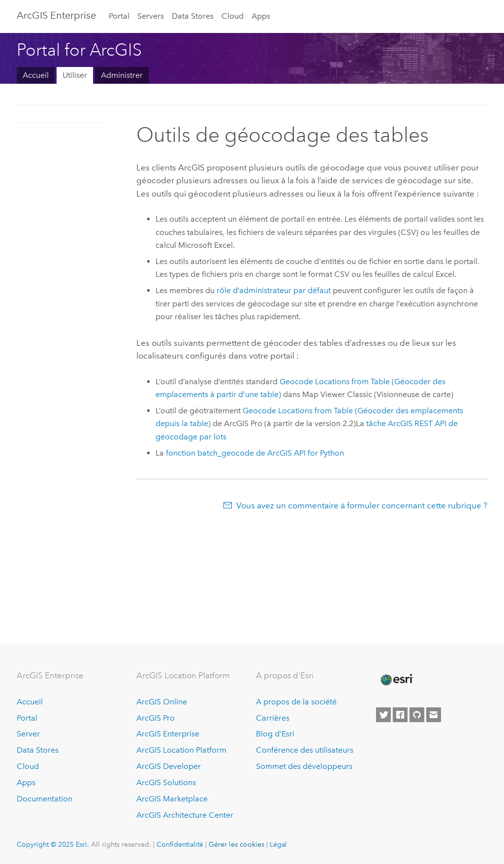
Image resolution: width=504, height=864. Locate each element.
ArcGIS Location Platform (181, 750)
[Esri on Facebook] (400, 715)
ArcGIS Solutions (166, 782)
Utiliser (75, 75)
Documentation (45, 799)
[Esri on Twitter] (383, 715)
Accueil (36, 75)
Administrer (122, 75)
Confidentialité (180, 844)
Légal (278, 844)
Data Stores (193, 16)
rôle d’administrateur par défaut (274, 290)
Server (28, 734)
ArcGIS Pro (156, 718)
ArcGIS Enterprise (56, 15)
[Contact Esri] (434, 715)
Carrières (273, 718)
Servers (151, 16)
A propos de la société (296, 702)
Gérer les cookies (236, 844)
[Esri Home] (396, 680)
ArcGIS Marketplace (172, 799)
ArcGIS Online (162, 702)
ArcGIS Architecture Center (185, 815)
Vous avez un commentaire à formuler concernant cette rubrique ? (362, 505)
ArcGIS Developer (169, 766)
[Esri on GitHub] (417, 715)
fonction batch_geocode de (255, 453)
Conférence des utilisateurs (305, 750)
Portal (119, 16)
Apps (261, 16)
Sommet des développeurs (304, 766)
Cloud (233, 16)
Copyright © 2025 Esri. (53, 844)
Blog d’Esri (275, 734)
